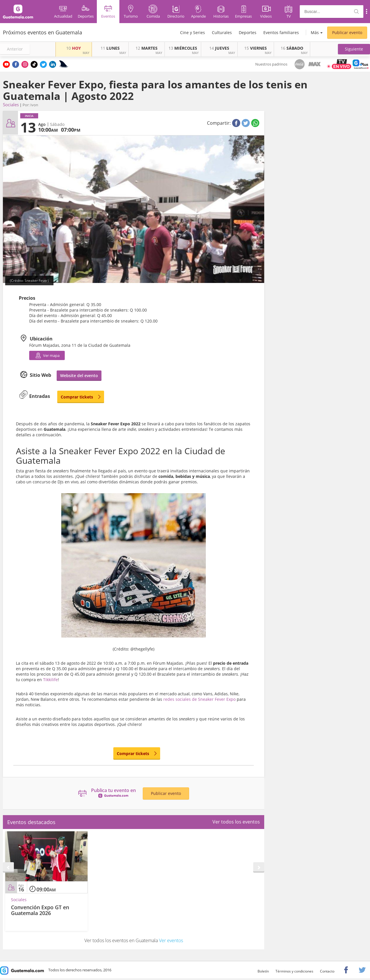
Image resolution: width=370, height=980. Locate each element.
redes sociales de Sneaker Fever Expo (199, 699)
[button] (354, 49)
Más (315, 32)
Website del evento (79, 376)
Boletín (263, 971)
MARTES (147, 48)
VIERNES (256, 48)
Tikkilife (50, 680)
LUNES (110, 48)
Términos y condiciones (294, 971)
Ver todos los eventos (236, 822)
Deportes (248, 32)
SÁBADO (292, 48)
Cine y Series (193, 32)
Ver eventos (171, 940)
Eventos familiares (281, 32)
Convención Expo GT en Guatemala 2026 (40, 910)
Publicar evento (347, 32)
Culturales (222, 32)
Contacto (327, 971)
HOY (74, 48)
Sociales (11, 105)
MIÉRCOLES (183, 48)
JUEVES (219, 48)
